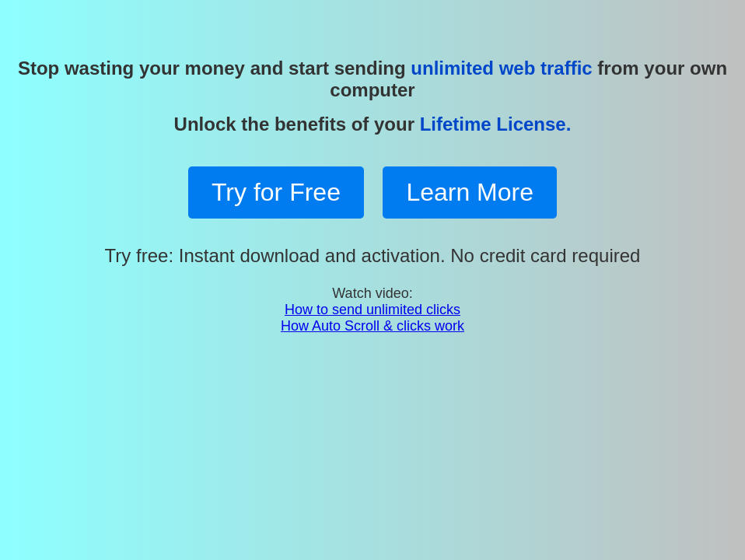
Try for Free (276, 192)
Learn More (470, 192)
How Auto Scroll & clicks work (372, 326)
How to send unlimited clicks (372, 310)
